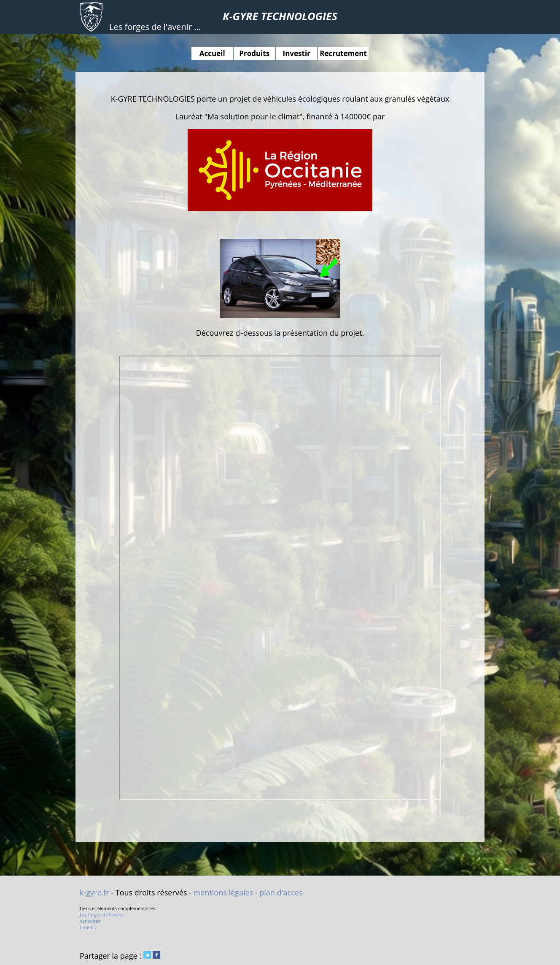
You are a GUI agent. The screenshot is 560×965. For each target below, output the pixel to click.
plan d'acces (281, 892)
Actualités (90, 921)
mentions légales (223, 892)
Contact (88, 927)
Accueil (212, 53)
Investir (297, 53)
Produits (254, 53)
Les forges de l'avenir (102, 915)
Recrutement (343, 53)
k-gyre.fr (94, 892)
